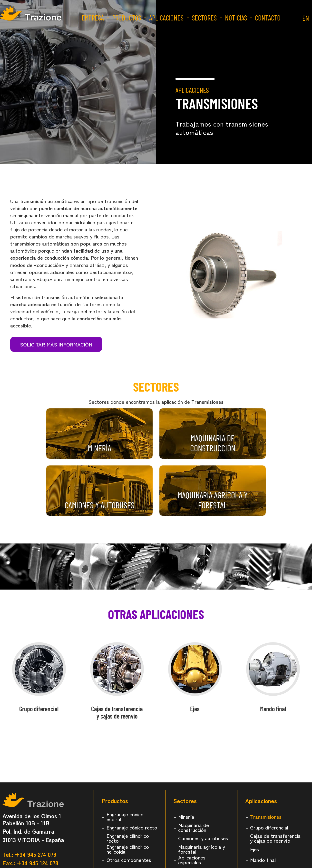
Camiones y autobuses (203, 838)
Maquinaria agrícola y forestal (202, 849)
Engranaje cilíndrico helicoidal (128, 849)
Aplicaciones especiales (192, 860)
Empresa (93, 18)
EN (305, 18)
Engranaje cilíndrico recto (128, 838)
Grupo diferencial (39, 709)
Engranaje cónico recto (132, 827)
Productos (126, 18)
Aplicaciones (166, 18)
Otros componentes (129, 860)
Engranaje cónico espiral (125, 817)
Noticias (236, 18)
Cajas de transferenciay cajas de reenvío (117, 712)
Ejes (195, 709)
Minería (186, 817)
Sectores (204, 18)
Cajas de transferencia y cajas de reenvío (275, 838)
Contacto (268, 18)
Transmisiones (266, 817)
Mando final (273, 709)
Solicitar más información (56, 344)
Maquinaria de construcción (194, 827)
